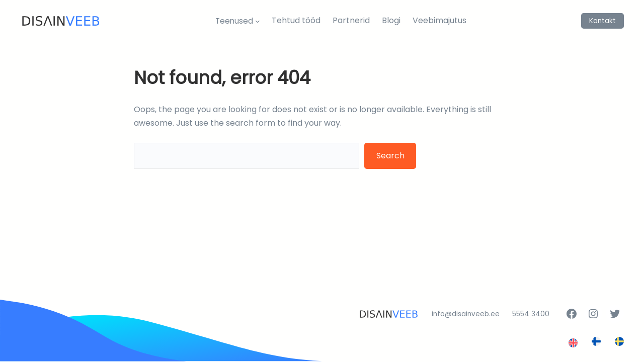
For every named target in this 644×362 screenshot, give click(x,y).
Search (390, 156)
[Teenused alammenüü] (258, 21)
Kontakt (602, 21)
